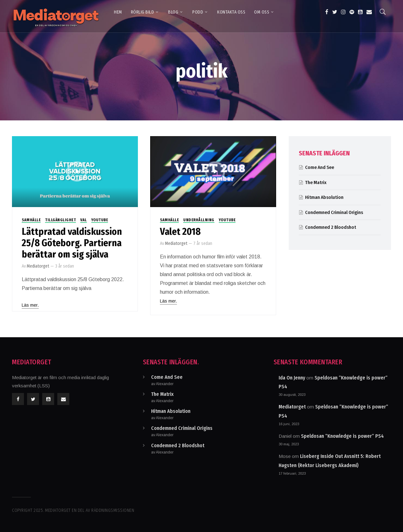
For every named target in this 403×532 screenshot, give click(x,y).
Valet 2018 (180, 232)
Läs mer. (30, 305)
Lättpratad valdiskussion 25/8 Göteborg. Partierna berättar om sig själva (72, 243)
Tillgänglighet (60, 220)
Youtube (100, 220)
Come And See (320, 167)
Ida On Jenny (292, 378)
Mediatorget (38, 266)
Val (84, 220)
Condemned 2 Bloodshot (331, 227)
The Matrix (316, 182)
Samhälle (31, 220)
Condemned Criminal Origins (334, 212)
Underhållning (199, 220)
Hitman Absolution (324, 197)
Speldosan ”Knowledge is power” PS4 (342, 436)
